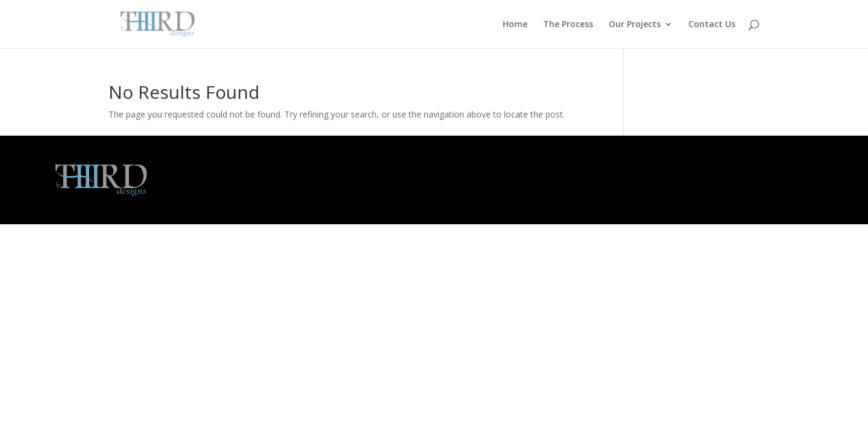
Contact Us (712, 25)
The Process (568, 25)
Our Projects (635, 25)
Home (515, 25)
